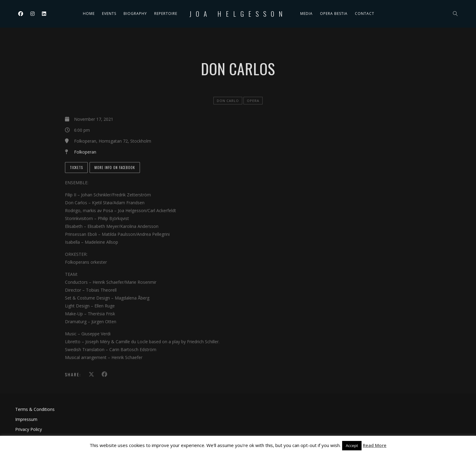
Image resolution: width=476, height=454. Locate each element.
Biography (135, 14)
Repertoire (166, 14)
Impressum (26, 419)
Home (89, 14)
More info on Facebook (115, 168)
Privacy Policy (29, 429)
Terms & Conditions (35, 409)
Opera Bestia (334, 14)
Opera (253, 101)
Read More (375, 445)
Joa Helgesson (238, 14)
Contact (365, 14)
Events (109, 14)
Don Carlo (228, 101)
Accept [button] (352, 446)
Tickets (76, 168)
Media (306, 14)
